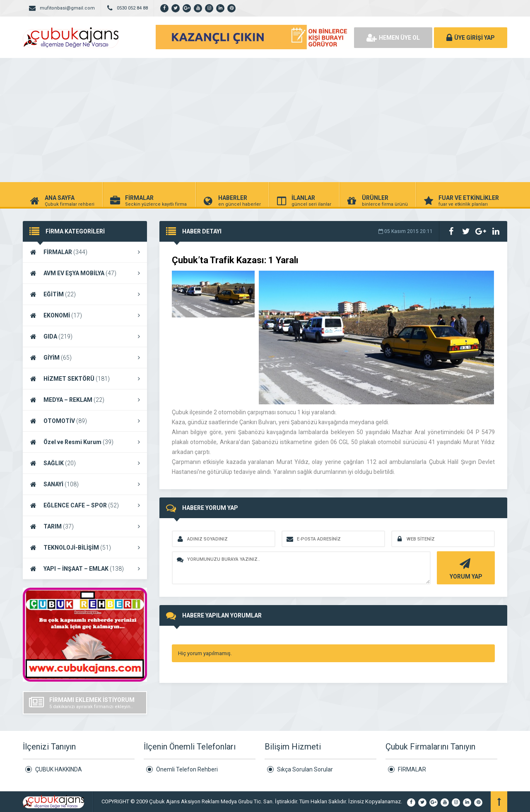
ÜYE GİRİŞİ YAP (471, 38)
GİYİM (85, 358)
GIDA (85, 336)
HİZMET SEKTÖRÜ (85, 379)
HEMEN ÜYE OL (393, 38)
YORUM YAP (465, 568)
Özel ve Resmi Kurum (85, 442)
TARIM (85, 526)
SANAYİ (85, 484)
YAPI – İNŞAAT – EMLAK (85, 569)
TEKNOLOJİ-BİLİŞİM (85, 548)
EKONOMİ (85, 315)
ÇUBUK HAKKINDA (59, 769)
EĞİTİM (85, 294)
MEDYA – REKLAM (85, 400)
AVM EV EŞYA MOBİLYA (85, 273)
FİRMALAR (85, 252)
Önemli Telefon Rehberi (187, 769)
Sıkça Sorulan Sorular (305, 769)
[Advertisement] (265, 120)
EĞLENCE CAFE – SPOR (85, 505)
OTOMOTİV (85, 421)
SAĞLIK (85, 463)
